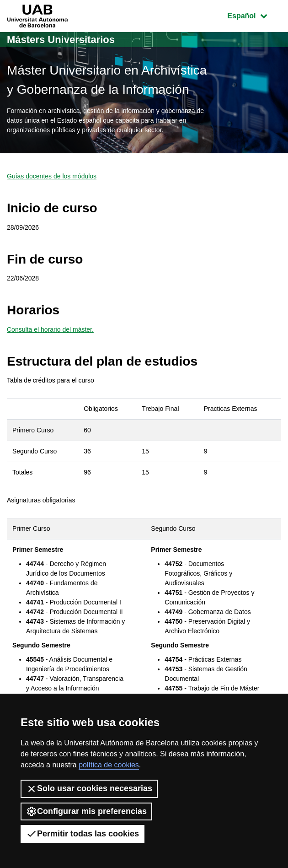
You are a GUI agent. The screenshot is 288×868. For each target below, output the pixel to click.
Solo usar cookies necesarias (89, 789)
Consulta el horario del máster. (50, 329)
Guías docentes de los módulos (52, 176)
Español (254, 15)
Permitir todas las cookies (83, 834)
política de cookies (109, 765)
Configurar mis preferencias (86, 811)
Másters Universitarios (61, 40)
